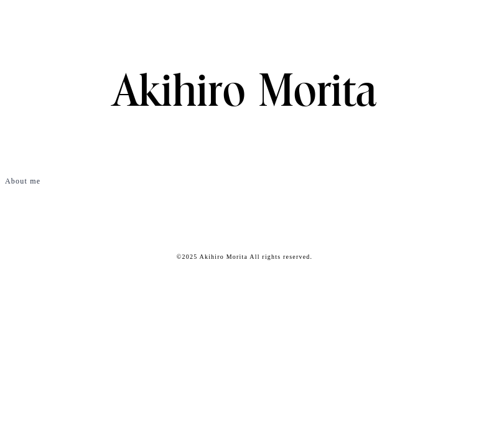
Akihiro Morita (244, 93)
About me (23, 181)
